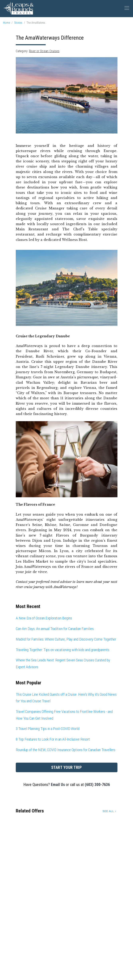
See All (108, 811)
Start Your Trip (67, 767)
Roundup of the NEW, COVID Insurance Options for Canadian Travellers (66, 750)
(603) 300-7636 (97, 785)
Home (6, 23)
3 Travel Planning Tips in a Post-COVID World (48, 729)
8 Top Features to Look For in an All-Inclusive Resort (53, 739)
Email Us (58, 785)
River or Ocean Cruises (44, 51)
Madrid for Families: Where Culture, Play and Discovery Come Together (66, 639)
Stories (18, 23)
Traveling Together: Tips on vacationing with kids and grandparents (63, 650)
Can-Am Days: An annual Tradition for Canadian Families (55, 629)
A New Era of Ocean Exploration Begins (44, 618)
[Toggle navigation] (127, 8)
